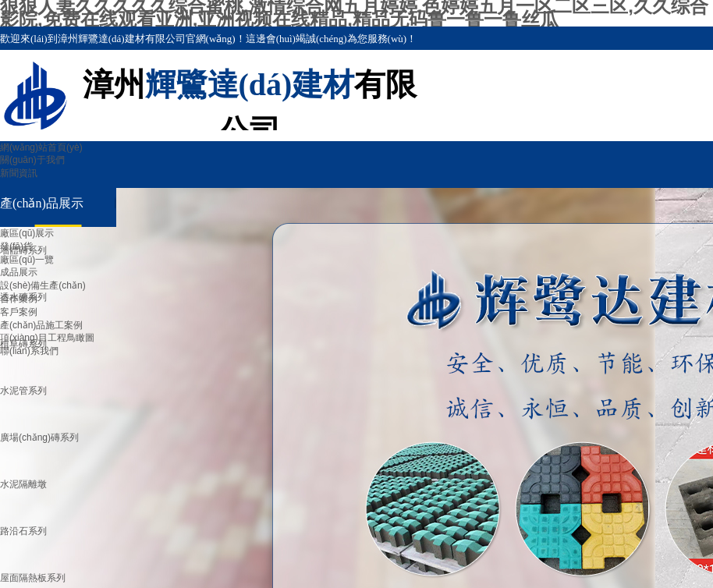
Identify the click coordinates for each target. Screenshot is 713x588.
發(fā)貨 (16, 246)
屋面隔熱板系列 (33, 578)
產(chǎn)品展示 (42, 203)
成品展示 (19, 272)
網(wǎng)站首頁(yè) (41, 147)
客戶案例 (19, 312)
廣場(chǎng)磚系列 (39, 437)
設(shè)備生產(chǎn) (43, 285)
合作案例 (19, 299)
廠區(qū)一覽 (27, 260)
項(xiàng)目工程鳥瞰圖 (47, 338)
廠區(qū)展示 (27, 233)
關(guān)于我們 (32, 160)
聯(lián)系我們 (29, 351)
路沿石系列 (23, 531)
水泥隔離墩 (23, 484)
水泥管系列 (23, 391)
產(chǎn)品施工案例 (41, 325)
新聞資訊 (19, 173)
